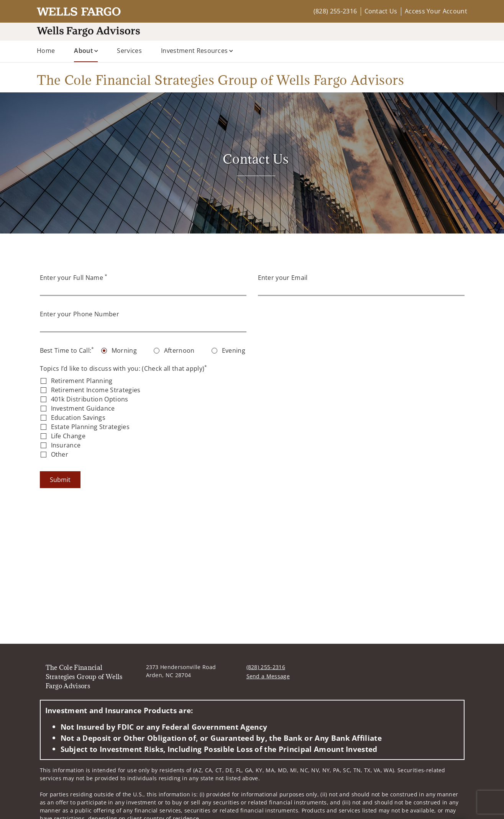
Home (46, 51)
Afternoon (179, 350)
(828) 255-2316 (335, 11)
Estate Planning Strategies (90, 427)
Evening (234, 350)
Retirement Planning (82, 381)
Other (60, 454)
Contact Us (381, 11)
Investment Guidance (83, 408)
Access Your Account (436, 11)
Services (129, 51)
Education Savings (78, 418)
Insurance (66, 445)
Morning (124, 350)
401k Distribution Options (90, 399)
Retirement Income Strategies (96, 390)
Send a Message (268, 676)
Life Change (68, 436)
